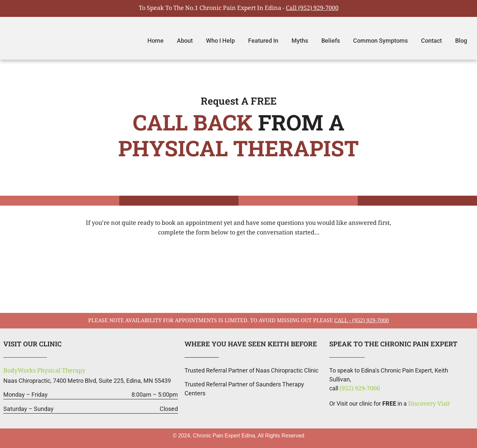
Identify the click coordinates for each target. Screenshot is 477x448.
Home (156, 41)
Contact (431, 41)
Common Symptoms (380, 41)
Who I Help (220, 41)
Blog (461, 41)
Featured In (263, 41)
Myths (300, 41)
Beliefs (331, 41)
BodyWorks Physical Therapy (44, 371)
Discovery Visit (429, 404)
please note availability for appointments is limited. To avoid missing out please (238, 321)
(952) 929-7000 (360, 389)
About (185, 41)
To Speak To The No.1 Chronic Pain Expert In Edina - (239, 9)
